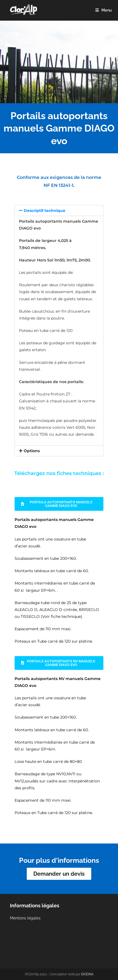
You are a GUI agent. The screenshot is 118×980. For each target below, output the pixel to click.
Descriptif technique (45, 211)
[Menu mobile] (104, 10)
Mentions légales (25, 918)
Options (32, 451)
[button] (59, 211)
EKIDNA (87, 974)
